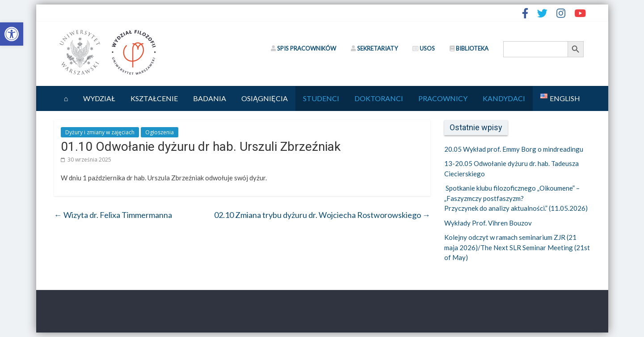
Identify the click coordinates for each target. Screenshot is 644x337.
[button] (12, 34)
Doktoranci (379, 98)
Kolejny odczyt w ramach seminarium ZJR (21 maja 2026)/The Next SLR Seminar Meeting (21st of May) (517, 247)
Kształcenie (154, 98)
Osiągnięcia (265, 98)
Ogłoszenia (160, 132)
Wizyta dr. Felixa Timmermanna (113, 215)
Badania (210, 98)
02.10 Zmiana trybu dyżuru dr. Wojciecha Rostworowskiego (322, 215)
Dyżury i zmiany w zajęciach (100, 132)
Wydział (99, 98)
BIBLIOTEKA (469, 48)
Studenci (321, 98)
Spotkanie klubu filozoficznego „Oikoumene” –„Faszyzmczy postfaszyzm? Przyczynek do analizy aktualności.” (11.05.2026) (517, 198)
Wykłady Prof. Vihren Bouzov (488, 223)
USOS (424, 48)
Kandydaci (504, 98)
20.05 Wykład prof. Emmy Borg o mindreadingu (514, 149)
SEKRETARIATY (374, 48)
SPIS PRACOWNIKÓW (303, 48)
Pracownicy (443, 98)
